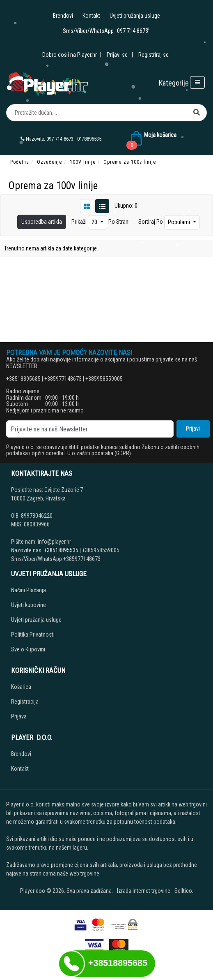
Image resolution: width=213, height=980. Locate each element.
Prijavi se (117, 55)
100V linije (83, 162)
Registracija (25, 702)
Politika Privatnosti (33, 635)
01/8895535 (89, 139)
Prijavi (193, 429)
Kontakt (91, 16)
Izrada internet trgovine (144, 891)
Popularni (180, 222)
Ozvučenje (49, 162)
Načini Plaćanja (29, 590)
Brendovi (63, 16)
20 (95, 222)
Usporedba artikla (42, 222)
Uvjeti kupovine (29, 605)
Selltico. (184, 891)
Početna (20, 162)
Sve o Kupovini (28, 649)
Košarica (21, 687)
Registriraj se (153, 55)
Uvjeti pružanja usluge (135, 16)
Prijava (19, 716)
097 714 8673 (133, 31)
